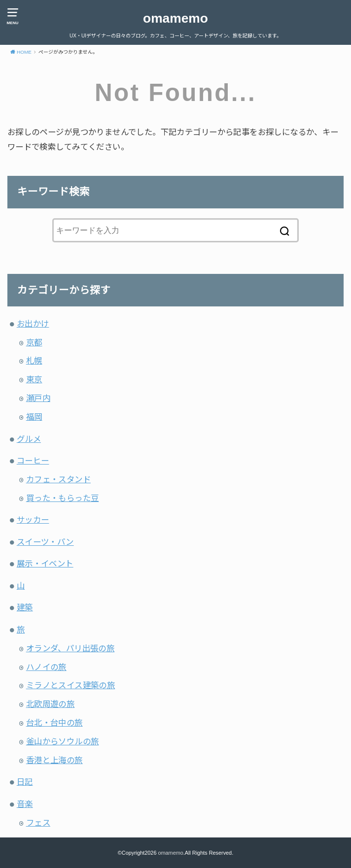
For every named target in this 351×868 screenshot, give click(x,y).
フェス (38, 823)
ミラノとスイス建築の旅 (71, 685)
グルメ (29, 439)
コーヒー (33, 461)
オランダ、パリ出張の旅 (70, 648)
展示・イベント (45, 564)
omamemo (175, 18)
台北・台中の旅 (54, 723)
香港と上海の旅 (54, 760)
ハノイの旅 (46, 667)
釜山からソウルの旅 (63, 741)
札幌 (34, 361)
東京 (34, 379)
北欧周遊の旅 (50, 704)
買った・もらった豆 (63, 498)
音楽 (25, 804)
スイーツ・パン (45, 542)
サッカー (33, 520)
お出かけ (33, 324)
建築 (25, 607)
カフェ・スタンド (58, 479)
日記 (25, 782)
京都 (34, 342)
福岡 (34, 417)
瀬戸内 (38, 398)
